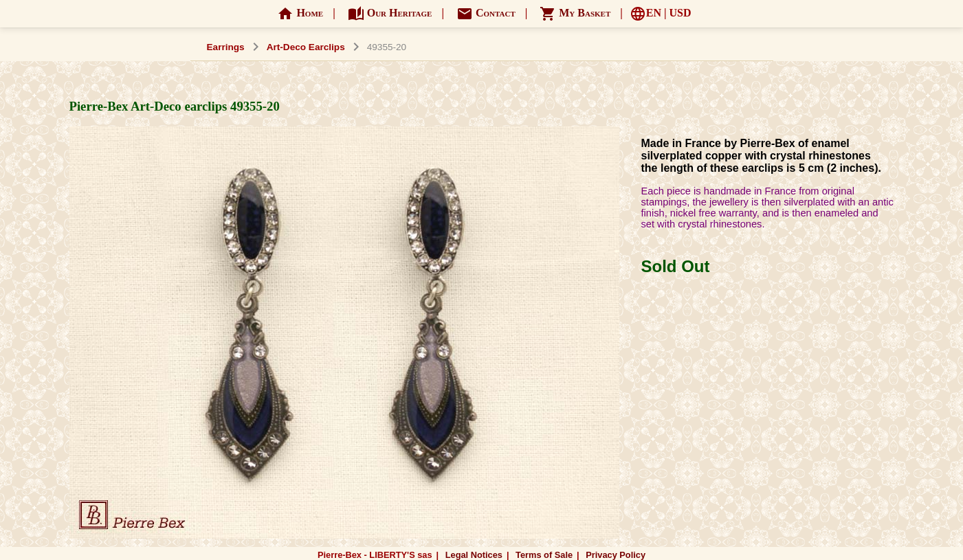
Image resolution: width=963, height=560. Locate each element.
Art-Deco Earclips (306, 47)
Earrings (226, 47)
